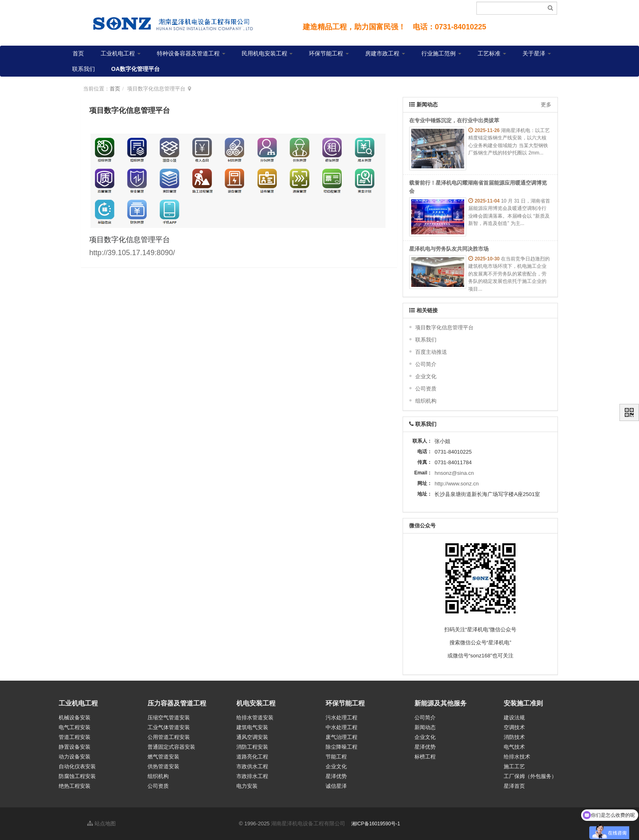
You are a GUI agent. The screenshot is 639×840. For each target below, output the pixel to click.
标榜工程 (425, 757)
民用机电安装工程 (267, 53)
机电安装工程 (256, 703)
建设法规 (514, 718)
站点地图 (101, 823)
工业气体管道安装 (169, 727)
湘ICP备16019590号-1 (376, 824)
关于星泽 (537, 53)
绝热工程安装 (75, 786)
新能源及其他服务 (441, 703)
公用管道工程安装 (169, 737)
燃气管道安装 (163, 757)
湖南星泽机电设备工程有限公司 (308, 823)
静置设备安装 (75, 747)
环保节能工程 (329, 53)
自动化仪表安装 (77, 766)
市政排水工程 (252, 776)
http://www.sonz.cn (456, 484)
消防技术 (514, 737)
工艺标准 (492, 53)
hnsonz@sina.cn (454, 473)
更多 (546, 105)
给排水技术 (517, 757)
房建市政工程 (385, 53)
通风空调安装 (252, 737)
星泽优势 (336, 776)
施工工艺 (514, 766)
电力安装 (247, 786)
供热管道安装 (163, 766)
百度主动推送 (431, 352)
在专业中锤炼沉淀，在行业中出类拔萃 (454, 120)
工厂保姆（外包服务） (530, 776)
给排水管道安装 (255, 718)
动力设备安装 (75, 757)
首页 (78, 53)
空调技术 (514, 727)
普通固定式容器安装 (171, 747)
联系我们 (84, 69)
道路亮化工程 (252, 757)
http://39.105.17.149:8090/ (132, 253)
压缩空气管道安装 (169, 718)
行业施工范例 (441, 53)
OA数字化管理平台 (136, 69)
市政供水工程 (252, 766)
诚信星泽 (336, 786)
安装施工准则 (523, 703)
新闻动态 (425, 727)
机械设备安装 (75, 718)
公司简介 (426, 364)
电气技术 (514, 747)
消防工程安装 (252, 747)
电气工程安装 (75, 727)
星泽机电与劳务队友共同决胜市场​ (449, 249)
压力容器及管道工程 (177, 703)
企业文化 (426, 376)
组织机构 (426, 401)
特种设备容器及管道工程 (191, 53)
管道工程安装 (75, 737)
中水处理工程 (342, 727)
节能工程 (336, 757)
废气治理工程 (342, 737)
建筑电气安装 (252, 727)
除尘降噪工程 (342, 747)
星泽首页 (514, 786)
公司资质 (426, 389)
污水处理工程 (342, 718)
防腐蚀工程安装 (77, 776)
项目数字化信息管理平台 (444, 327)
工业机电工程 (121, 53)
